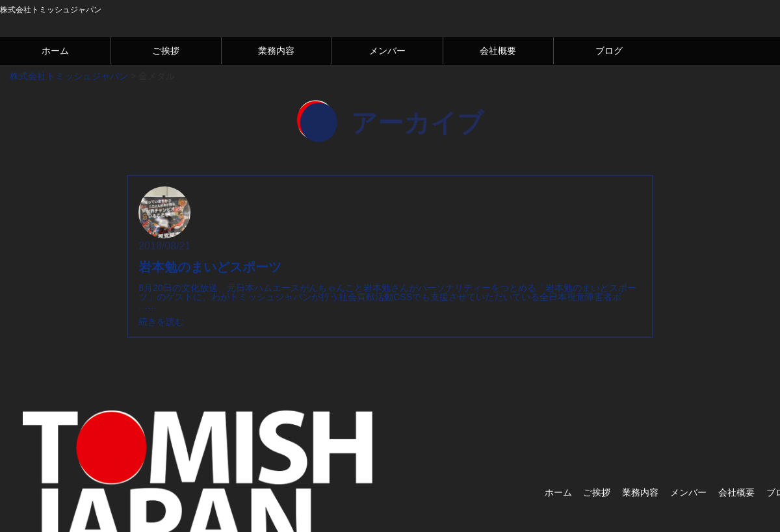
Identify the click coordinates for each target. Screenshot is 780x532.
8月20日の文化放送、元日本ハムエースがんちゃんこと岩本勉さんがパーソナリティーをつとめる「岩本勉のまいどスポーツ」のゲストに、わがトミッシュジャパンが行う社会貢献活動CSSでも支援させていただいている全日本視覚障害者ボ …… (387, 297)
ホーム (55, 51)
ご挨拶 (166, 51)
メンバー (387, 51)
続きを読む (161, 322)
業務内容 (276, 51)
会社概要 (498, 51)
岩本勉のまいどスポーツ (210, 267)
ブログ (609, 51)
